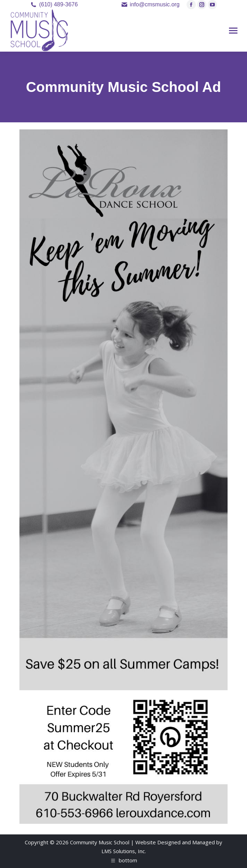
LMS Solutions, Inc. (124, 851)
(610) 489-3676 (58, 4)
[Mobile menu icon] (233, 31)
